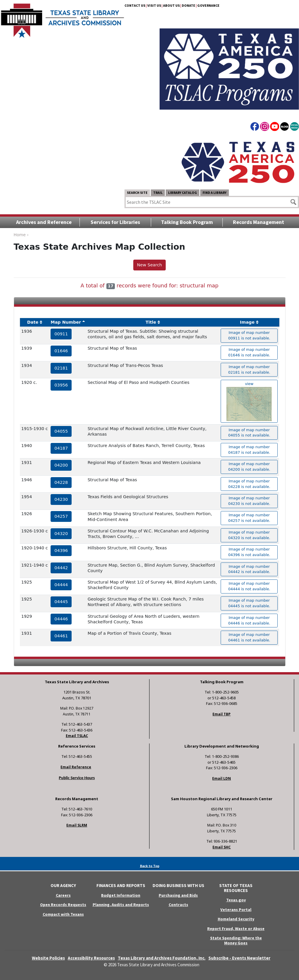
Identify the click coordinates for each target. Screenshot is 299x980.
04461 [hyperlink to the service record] (61, 636)
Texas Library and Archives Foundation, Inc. (162, 958)
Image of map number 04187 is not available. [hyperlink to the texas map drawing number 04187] (249, 450)
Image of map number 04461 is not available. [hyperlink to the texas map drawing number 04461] (249, 637)
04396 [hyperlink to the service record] (61, 551)
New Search (149, 265)
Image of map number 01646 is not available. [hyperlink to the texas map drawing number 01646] (249, 352)
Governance (208, 5)
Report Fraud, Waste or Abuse (236, 929)
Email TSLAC (77, 736)
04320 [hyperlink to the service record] (61, 534)
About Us (171, 5)
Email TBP (222, 714)
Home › (21, 235)
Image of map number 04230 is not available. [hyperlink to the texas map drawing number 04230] (249, 501)
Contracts (178, 905)
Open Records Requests (63, 905)
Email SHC (222, 847)
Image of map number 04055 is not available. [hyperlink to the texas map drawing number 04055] (249, 433)
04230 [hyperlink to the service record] (61, 499)
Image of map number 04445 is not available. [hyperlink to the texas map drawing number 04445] (249, 603)
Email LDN (222, 778)
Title (151, 322)
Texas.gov (236, 900)
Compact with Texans (63, 914)
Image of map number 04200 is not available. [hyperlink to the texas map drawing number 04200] (249, 467)
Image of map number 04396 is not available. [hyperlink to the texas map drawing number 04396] (249, 552)
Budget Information (121, 895)
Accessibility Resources (91, 958)
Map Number (66, 322)
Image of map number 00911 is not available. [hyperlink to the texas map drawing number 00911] (249, 335)
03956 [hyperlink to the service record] (61, 385)
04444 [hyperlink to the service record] (61, 585)
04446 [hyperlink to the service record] (61, 619)
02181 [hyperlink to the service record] (61, 368)
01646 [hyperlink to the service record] (61, 351)
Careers (63, 895)
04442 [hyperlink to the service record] (61, 568)
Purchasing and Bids (178, 895)
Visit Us (154, 5)
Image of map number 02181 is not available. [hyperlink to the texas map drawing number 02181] (249, 370)
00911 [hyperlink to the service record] (61, 334)
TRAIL (158, 193)
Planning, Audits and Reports (121, 905)
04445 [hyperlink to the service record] (61, 602)
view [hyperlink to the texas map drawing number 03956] (249, 401)
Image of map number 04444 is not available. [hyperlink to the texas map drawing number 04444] (249, 586)
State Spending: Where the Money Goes (236, 940)
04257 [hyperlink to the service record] (61, 516)
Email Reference (76, 767)
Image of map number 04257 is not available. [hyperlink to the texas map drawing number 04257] (249, 518)
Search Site (137, 193)
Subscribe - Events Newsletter (239, 958)
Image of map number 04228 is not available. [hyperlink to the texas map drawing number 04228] (249, 484)
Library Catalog (183, 193)
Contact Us (135, 5)
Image (247, 322)
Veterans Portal (236, 910)
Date (33, 322)
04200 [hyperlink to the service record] (61, 465)
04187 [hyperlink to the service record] (61, 448)
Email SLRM (77, 825)
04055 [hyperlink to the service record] (61, 431)
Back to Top (150, 866)
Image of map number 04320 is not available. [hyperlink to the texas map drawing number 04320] (249, 535)
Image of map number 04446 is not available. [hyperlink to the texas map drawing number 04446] (249, 620)
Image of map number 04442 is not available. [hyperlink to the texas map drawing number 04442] (249, 569)
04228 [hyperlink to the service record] (61, 482)
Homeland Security (236, 919)
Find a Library (215, 193)
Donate (189, 5)
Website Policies (48, 958)
